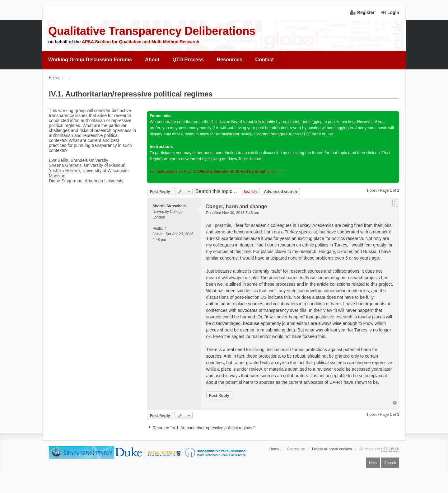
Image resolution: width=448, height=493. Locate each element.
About (152, 60)
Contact (265, 60)
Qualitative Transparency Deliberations (152, 31)
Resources (230, 60)
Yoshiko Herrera (64, 171)
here (281, 171)
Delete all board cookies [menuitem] (332, 449)
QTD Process (188, 60)
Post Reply (160, 191)
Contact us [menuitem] (296, 449)
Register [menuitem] (366, 12)
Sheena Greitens (65, 165)
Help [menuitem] (373, 463)
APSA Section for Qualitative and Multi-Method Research (141, 42)
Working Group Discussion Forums (90, 60)
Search (250, 191)
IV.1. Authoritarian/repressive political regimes (131, 94)
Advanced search (280, 191)
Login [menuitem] (393, 12)
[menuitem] (90, 60)
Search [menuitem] (390, 463)
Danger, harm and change (237, 207)
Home (274, 449)
